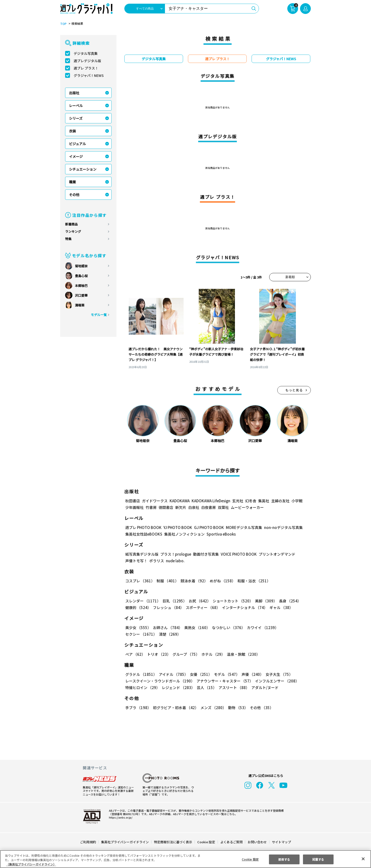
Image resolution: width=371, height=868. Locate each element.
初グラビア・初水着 (176, 708)
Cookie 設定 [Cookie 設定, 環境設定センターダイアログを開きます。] (250, 859)
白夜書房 (209, 507)
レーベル (76, 106)
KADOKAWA (180, 501)
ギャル (281, 607)
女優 (201, 674)
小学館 (297, 501)
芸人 (207, 687)
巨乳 (175, 601)
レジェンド (178, 687)
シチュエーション (83, 169)
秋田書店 (133, 501)
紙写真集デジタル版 (142, 554)
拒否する (284, 859)
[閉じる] (363, 859)
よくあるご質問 (231, 842)
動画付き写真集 (206, 554)
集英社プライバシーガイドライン (125, 842)
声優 (253, 674)
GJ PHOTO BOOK (209, 527)
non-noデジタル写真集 (283, 527)
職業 (72, 182)
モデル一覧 (99, 315)
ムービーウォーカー (247, 507)
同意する (318, 859)
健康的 (138, 607)
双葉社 (223, 507)
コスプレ (140, 581)
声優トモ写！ (136, 561)
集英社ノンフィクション (184, 534)
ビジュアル (78, 144)
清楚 (170, 634)
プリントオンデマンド (277, 554)
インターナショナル (245, 607)
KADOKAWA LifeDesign (211, 501)
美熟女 (197, 628)
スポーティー (203, 607)
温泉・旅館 (244, 654)
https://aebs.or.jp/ (121, 817)
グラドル (141, 674)
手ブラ (138, 708)
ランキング (73, 231)
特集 (68, 239)
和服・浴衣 (254, 581)
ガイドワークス (155, 501)
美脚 (266, 601)
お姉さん (168, 628)
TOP (63, 24)
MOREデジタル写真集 (244, 527)
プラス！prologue (176, 554)
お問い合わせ (257, 842)
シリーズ (76, 118)
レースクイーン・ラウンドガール (160, 681)
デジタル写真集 (86, 53)
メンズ (213, 708)
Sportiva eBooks (221, 534)
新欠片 (181, 507)
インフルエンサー (278, 681)
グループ (186, 654)
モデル (227, 674)
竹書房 (151, 507)
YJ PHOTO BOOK (178, 527)
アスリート (234, 687)
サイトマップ (281, 842)
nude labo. (175, 561)
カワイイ (263, 628)
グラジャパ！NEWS (89, 75)
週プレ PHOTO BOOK (143, 527)
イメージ (76, 156)
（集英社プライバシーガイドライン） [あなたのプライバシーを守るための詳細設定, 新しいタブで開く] (31, 864)
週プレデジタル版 (87, 61)
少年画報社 (134, 507)
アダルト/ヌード (265, 687)
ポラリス (157, 561)
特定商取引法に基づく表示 (173, 842)
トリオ (159, 654)
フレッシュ (168, 607)
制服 (168, 581)
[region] (185, 859)
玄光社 (238, 501)
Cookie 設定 (206, 842)
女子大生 (279, 674)
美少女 (138, 628)
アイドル (174, 674)
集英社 (264, 501)
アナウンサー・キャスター (225, 681)
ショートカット (233, 601)
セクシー (141, 634)
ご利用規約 (88, 842)
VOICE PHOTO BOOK (239, 554)
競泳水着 (194, 581)
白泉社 (194, 507)
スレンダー (143, 601)
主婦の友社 (280, 501)
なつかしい (228, 628)
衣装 (72, 131)
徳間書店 (166, 507)
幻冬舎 (251, 501)
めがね (223, 581)
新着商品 (71, 224)
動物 (238, 708)
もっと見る (294, 390)
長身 (290, 601)
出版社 (74, 93)
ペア (135, 654)
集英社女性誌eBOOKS (144, 534)
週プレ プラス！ (86, 68)
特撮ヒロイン (143, 687)
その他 (74, 195)
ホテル (213, 654)
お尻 (200, 601)
